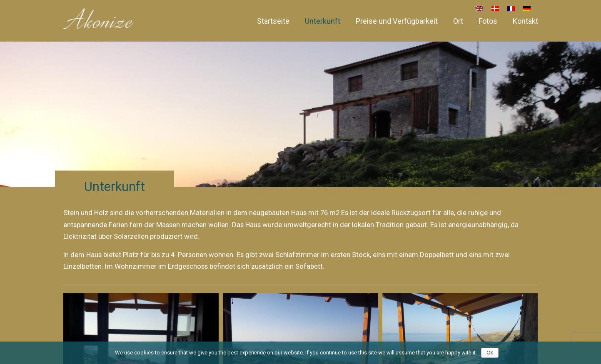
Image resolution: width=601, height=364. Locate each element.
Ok (490, 353)
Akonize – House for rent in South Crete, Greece (99, 19)
